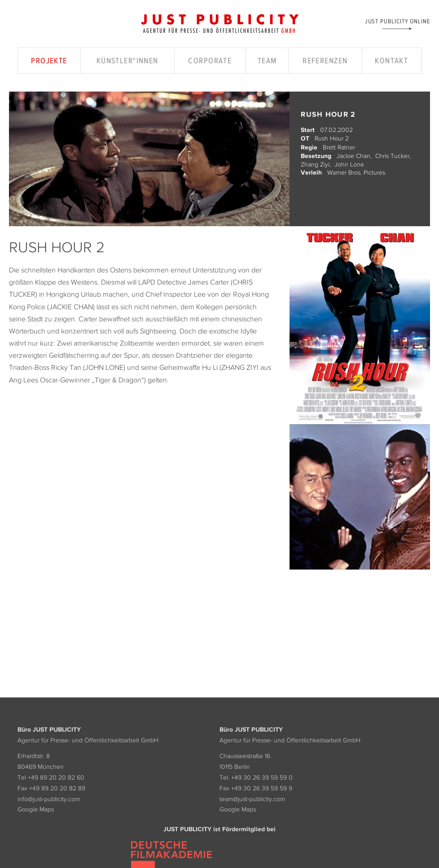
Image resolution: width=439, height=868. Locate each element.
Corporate (210, 61)
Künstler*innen (127, 61)
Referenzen (325, 61)
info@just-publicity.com (49, 799)
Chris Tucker (392, 156)
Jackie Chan (353, 156)
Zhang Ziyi (315, 164)
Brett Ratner (339, 147)
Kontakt (391, 61)
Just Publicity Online (397, 21)
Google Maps (36, 809)
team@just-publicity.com (252, 799)
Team (267, 61)
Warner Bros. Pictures (356, 172)
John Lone (349, 164)
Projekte (49, 61)
